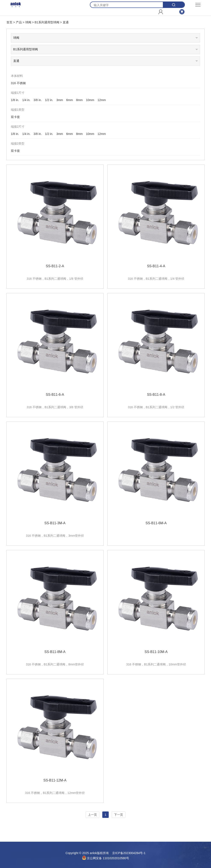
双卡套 (15, 117)
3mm (60, 100)
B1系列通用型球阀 (47, 22)
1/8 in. (15, 100)
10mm (90, 100)
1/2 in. (49, 100)
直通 (66, 22)
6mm (69, 100)
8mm (79, 100)
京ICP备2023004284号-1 (129, 853)
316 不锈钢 (18, 83)
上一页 (92, 815)
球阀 (28, 22)
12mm (102, 100)
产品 (19, 22)
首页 (9, 22)
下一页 (119, 815)
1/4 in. (26, 100)
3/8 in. (38, 100)
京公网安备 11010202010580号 (106, 858)
